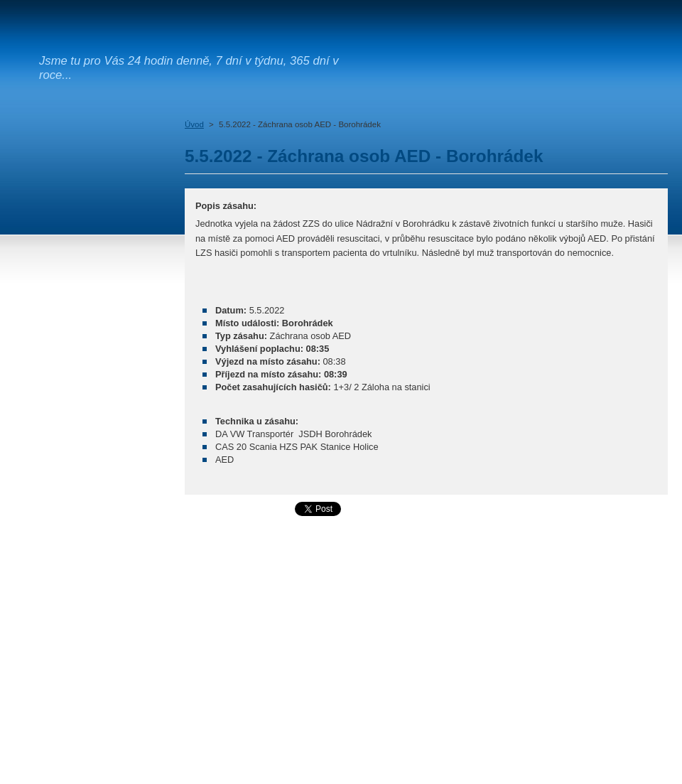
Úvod (194, 124)
